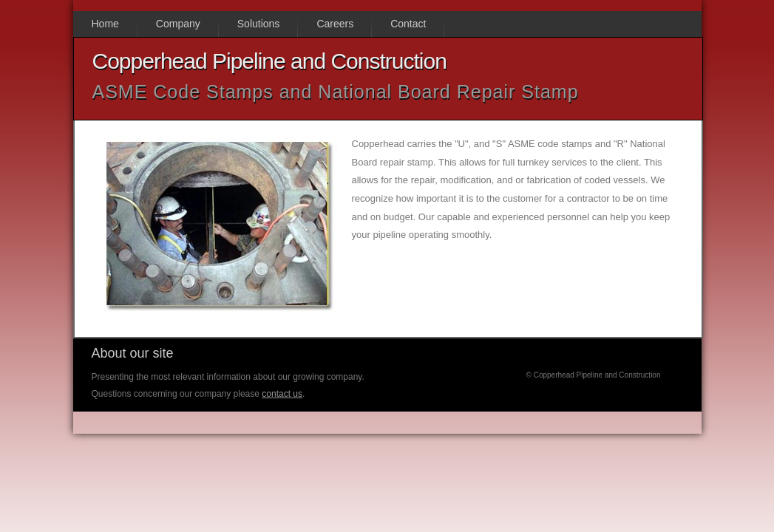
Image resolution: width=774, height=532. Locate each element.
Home (105, 24)
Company (178, 24)
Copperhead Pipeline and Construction (269, 61)
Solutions (259, 24)
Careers (335, 24)
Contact (408, 24)
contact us (282, 394)
